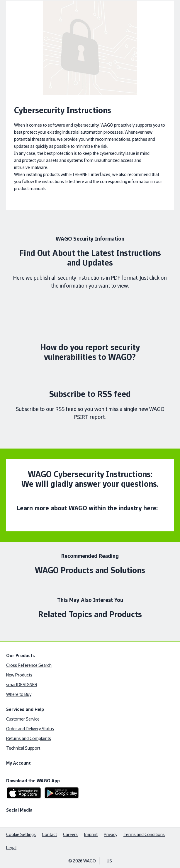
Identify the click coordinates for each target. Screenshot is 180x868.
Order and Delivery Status (30, 729)
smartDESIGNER (22, 685)
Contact (49, 834)
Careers (70, 834)
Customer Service (23, 719)
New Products (19, 675)
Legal (11, 848)
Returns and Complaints (29, 738)
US (109, 861)
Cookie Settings (21, 834)
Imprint (91, 834)
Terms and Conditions (144, 834)
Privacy (111, 834)
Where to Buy (19, 694)
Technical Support (23, 748)
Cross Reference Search (29, 665)
